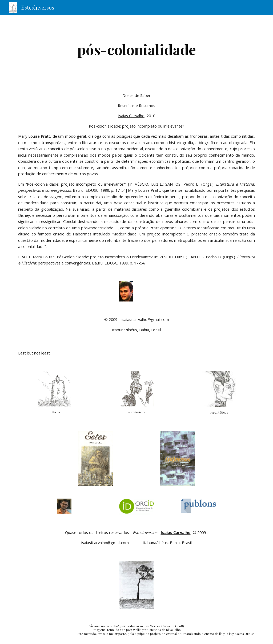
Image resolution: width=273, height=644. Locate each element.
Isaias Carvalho (131, 116)
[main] (137, 49)
